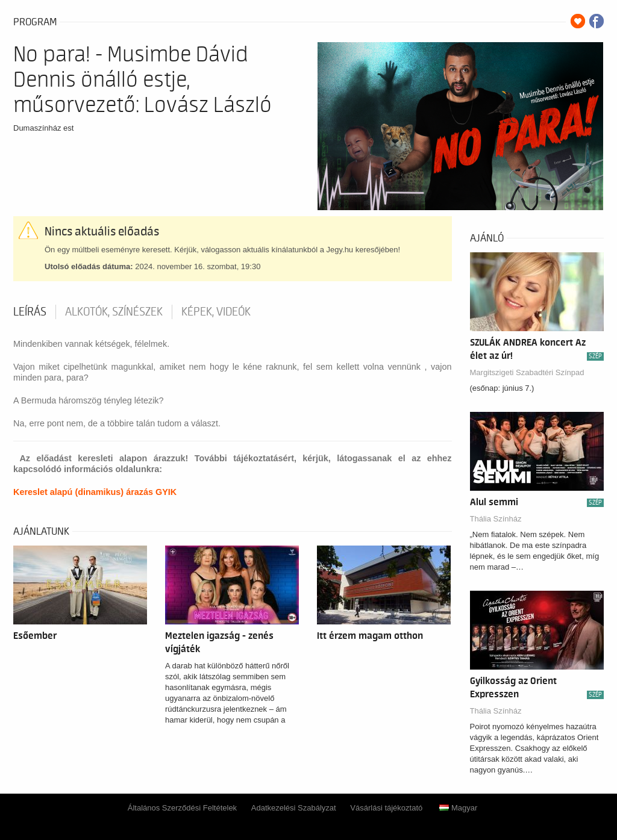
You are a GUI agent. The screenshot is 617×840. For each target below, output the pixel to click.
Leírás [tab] (30, 312)
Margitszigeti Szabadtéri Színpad (527, 372)
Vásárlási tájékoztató (386, 808)
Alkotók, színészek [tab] (114, 312)
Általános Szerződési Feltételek (182, 808)
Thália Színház (496, 519)
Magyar (458, 808)
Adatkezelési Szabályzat (294, 808)
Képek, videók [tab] (216, 312)
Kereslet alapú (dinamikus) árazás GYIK (95, 492)
